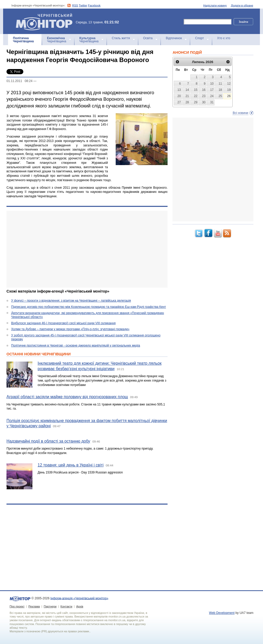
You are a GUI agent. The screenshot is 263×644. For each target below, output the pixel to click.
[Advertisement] (87, 249)
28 (187, 102)
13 (179, 90)
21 (187, 96)
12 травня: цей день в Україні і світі (71, 465)
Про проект (17, 606)
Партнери (50, 606)
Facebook (94, 5)
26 (229, 96)
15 (196, 90)
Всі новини (240, 113)
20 (179, 96)
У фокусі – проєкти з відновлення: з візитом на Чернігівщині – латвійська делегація (71, 301)
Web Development (222, 613)
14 (187, 90)
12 (229, 84)
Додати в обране (242, 5)
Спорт (199, 38)
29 (196, 102)
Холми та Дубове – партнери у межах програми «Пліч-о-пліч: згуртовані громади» (70, 329)
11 (220, 84)
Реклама (34, 606)
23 (204, 96)
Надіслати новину (215, 5)
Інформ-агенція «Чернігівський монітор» (46, 21)
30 (204, 102)
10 (212, 84)
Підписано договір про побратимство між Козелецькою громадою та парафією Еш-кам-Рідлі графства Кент (89, 307)
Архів (80, 606)
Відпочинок (174, 38)
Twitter (83, 5)
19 (229, 90)
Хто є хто (224, 38)
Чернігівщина (23, 40)
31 (212, 102)
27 (179, 102)
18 (220, 90)
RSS (75, 5)
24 (212, 96)
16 (204, 90)
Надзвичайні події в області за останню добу (48, 441)
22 (196, 96)
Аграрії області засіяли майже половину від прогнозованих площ (67, 397)
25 (220, 96)
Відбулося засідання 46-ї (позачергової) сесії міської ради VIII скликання (63, 323)
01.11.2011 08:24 (19, 81)
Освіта (148, 38)
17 (212, 90)
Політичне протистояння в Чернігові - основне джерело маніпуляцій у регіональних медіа (76, 345)
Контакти (66, 606)
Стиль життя (121, 38)
